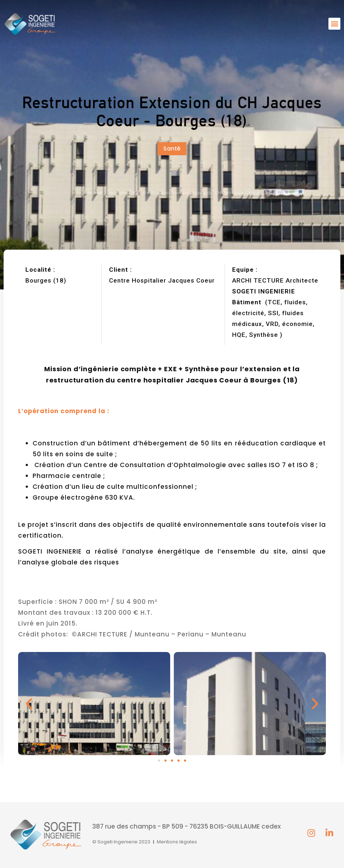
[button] (334, 24)
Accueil (93, 193)
